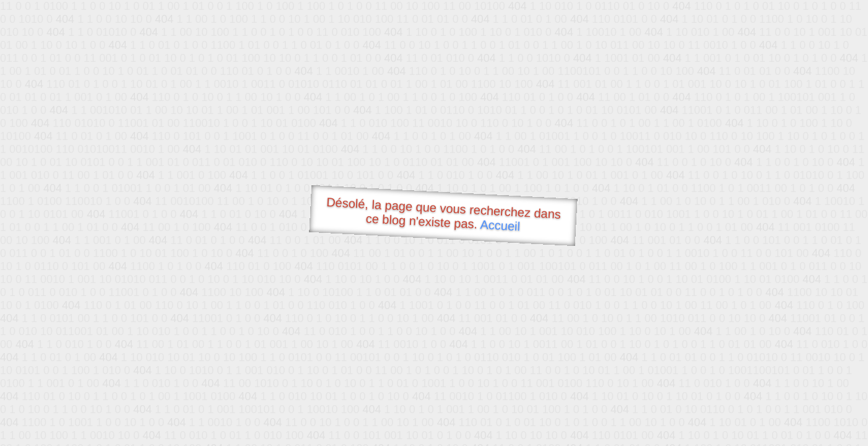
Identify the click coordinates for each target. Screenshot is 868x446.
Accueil (500, 225)
